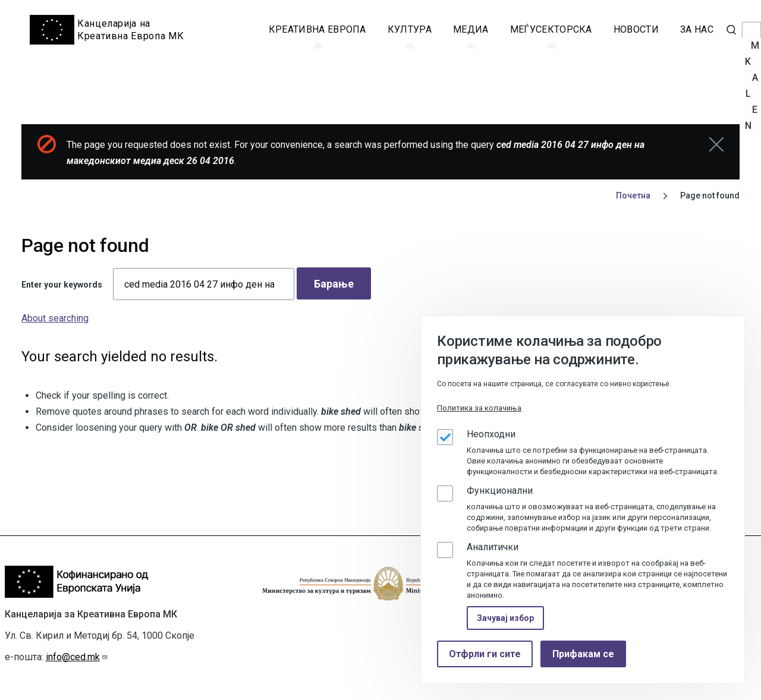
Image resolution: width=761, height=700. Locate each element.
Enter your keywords (62, 285)
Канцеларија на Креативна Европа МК (130, 30)
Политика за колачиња (479, 408)
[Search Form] (731, 30)
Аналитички (493, 547)
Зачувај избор (505, 618)
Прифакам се (583, 654)
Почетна (633, 196)
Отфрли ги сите (485, 654)
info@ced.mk (77, 657)
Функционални (500, 491)
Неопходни (491, 434)
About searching (55, 318)
